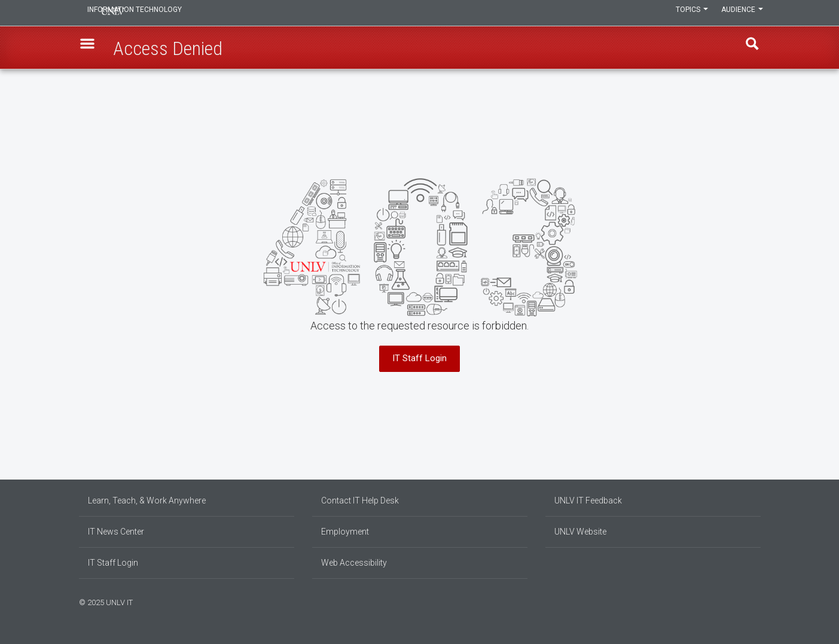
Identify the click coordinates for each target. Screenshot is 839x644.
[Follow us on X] (752, 601)
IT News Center (116, 532)
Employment (345, 532)
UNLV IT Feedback (588, 500)
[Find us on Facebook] (734, 601)
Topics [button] (685, 13)
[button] (91, 48)
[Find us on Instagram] (740, 601)
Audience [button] (740, 13)
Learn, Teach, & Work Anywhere (147, 500)
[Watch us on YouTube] (758, 601)
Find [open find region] (748, 48)
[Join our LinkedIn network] (746, 601)
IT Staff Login (419, 358)
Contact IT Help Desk (360, 500)
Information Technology (160, 13)
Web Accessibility (354, 563)
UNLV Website (580, 532)
